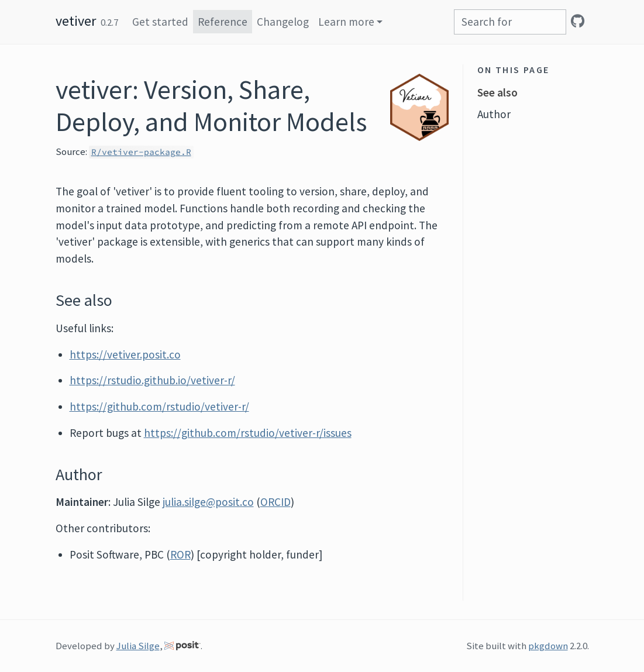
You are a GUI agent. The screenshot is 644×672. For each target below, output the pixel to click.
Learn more (346, 22)
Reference (223, 22)
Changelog (283, 22)
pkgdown (548, 646)
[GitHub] (578, 21)
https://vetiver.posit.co (125, 354)
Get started (160, 22)
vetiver (76, 21)
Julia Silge (138, 646)
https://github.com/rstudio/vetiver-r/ (159, 406)
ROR (180, 554)
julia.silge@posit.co (208, 502)
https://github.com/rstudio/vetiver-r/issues (248, 433)
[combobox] (510, 22)
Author (494, 114)
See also (497, 92)
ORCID (275, 502)
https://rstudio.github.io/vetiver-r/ (152, 380)
